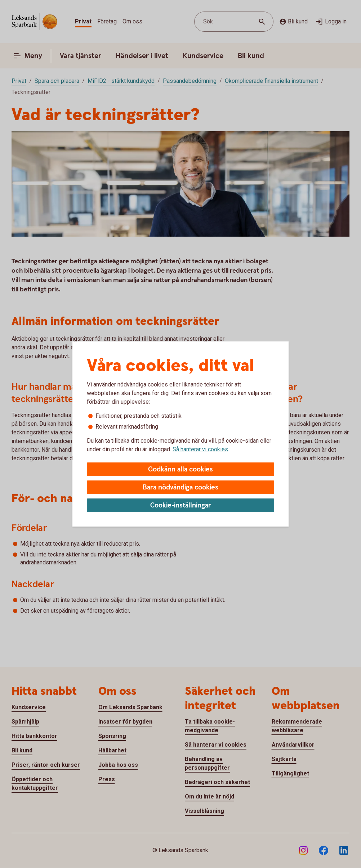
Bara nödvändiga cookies (180, 487)
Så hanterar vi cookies (200, 449)
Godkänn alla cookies (180, 469)
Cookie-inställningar (181, 505)
